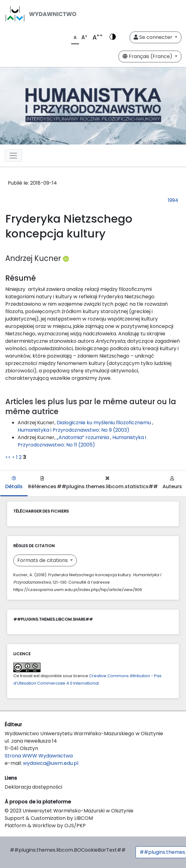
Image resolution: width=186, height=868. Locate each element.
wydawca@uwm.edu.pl (51, 763)
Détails (14, 483)
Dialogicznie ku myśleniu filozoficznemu (104, 423)
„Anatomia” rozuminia (83, 437)
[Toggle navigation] (13, 156)
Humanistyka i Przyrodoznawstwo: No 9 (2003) (74, 430)
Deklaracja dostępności (33, 787)
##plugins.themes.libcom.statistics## (107, 483)
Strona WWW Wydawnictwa (39, 756)
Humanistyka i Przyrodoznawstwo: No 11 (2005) (82, 441)
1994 (173, 200)
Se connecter (154, 37)
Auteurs (172, 483)
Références (42, 483)
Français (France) (148, 56)
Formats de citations (43, 560)
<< (8, 457)
